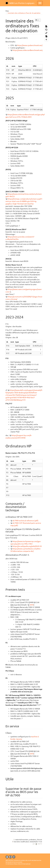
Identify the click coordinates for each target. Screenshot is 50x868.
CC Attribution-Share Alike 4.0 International (18, 864)
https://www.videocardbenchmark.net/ (28, 50)
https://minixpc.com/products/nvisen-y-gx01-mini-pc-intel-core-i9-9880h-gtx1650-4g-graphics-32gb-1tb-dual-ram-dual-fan (24, 201)
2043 (32, 605)
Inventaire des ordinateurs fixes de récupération (24, 13)
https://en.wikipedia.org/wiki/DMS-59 (27, 546)
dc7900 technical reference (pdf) (25, 521)
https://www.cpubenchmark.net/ (30, 45)
